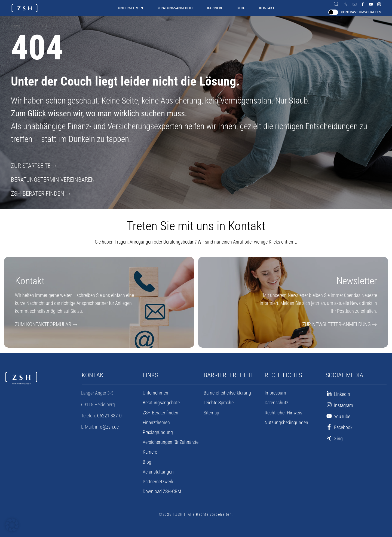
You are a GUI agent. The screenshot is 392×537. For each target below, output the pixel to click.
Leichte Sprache (219, 402)
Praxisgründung (158, 432)
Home (15, 26)
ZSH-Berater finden (35, 193)
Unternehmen (130, 8)
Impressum (275, 392)
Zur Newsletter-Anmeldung (340, 324)
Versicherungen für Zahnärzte (171, 441)
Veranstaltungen (158, 471)
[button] (12, 525)
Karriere (215, 8)
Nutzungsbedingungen (286, 422)
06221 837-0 (109, 415)
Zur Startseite (29, 166)
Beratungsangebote (175, 8)
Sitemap (211, 412)
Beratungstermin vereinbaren (49, 179)
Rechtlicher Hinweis (283, 412)
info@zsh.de (107, 426)
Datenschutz (276, 402)
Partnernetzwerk (158, 481)
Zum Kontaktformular (40, 324)
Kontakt (267, 8)
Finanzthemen (156, 422)
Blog (241, 8)
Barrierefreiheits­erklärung (227, 392)
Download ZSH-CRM (162, 491)
